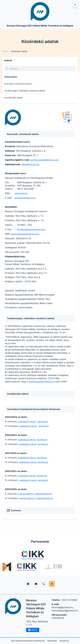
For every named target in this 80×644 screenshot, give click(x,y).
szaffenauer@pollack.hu (41, 382)
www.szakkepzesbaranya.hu (25, 234)
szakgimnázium (26, 494)
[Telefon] (44, 584)
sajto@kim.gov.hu (30, 164)
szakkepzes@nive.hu (25, 198)
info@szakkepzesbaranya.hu (31, 229)
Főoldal (5, 51)
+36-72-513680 (69, 600)
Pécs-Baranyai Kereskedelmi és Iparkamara (28, 641)
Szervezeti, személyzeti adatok (18, 84)
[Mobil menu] (75, 5)
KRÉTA (33, 630)
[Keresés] (40, 69)
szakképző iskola (27, 422)
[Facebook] (28, 584)
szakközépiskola (43, 494)
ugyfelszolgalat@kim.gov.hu (44, 160)
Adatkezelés (52, 641)
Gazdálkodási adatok (14, 98)
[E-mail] (36, 584)
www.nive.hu (21, 193)
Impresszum (64, 641)
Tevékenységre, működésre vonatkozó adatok (25, 91)
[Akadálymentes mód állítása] (52, 584)
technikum (43, 422)
